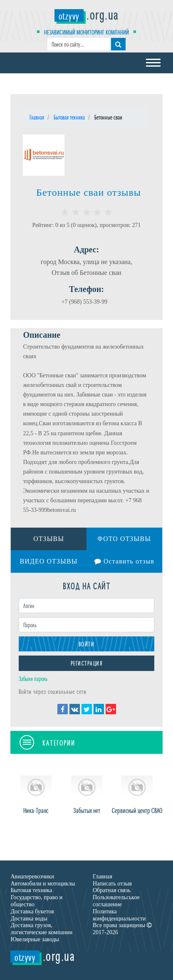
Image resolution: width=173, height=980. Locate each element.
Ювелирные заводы (35, 940)
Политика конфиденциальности (119, 915)
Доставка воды (29, 919)
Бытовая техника (31, 891)
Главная (103, 877)
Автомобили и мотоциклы (43, 884)
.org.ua (87, 14)
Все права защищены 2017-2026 (122, 929)
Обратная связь (112, 891)
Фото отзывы (124, 539)
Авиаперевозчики (32, 877)
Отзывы (49, 539)
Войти (87, 644)
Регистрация (87, 663)
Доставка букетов (32, 912)
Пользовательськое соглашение (116, 901)
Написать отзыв (112, 884)
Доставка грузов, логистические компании (41, 929)
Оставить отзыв (124, 562)
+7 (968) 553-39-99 (85, 302)
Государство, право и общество (36, 901)
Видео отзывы (49, 562)
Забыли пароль (33, 679)
